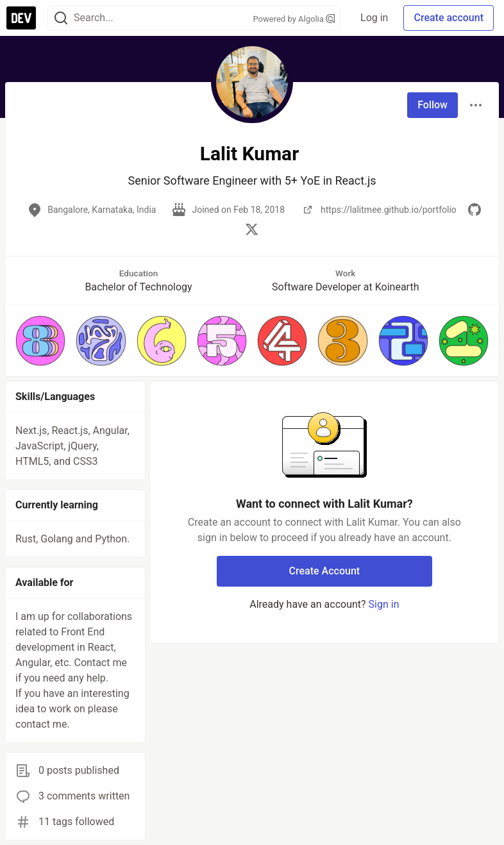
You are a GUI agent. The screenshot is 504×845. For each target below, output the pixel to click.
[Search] (61, 18)
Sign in (384, 604)
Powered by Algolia (294, 19)
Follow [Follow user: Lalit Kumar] (433, 105)
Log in (374, 18)
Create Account (325, 571)
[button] (40, 340)
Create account (449, 18)
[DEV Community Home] (21, 18)
